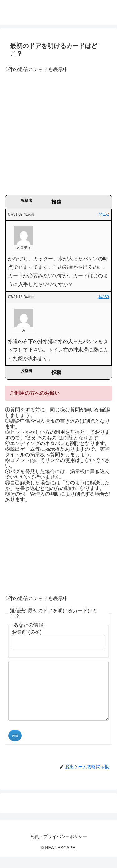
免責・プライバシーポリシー (59, 848)
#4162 (104, 214)
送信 (15, 747)
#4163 (104, 297)
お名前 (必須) (27, 632)
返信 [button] (31, 214)
